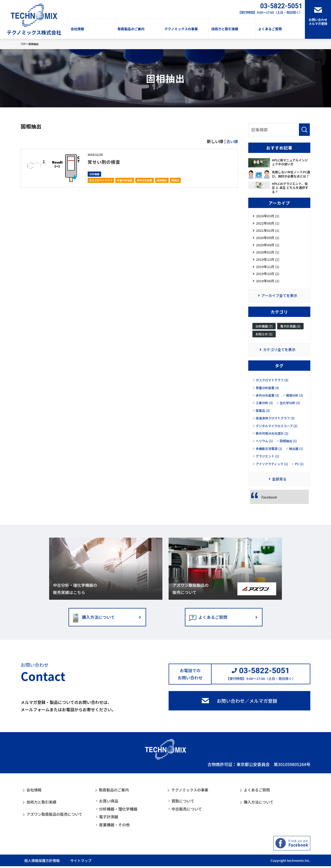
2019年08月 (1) (268, 285)
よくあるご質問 (270, 29)
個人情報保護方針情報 (41, 862)
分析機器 (94, 174)
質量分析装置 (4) (267, 392)
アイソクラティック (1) (272, 469)
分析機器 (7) (264, 330)
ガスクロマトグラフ (101, 180)
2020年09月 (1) (268, 239)
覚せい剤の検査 (107, 162)
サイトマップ (91, 862)
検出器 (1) (296, 453)
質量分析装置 (125, 180)
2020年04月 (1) (268, 247)
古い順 (232, 141)
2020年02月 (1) (268, 254)
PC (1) (299, 469)
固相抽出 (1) (288, 446)
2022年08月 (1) (268, 224)
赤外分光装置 (145, 180)
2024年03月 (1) (268, 216)
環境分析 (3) (295, 400)
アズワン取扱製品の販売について (191, 593)
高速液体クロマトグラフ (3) (275, 423)
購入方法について (99, 622)
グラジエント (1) (267, 461)
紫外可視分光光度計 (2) (272, 438)
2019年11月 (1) (268, 269)
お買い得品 (109, 803)
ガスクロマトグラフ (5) (272, 385)
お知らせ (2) (264, 338)
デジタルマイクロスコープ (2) (277, 431)
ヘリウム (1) (264, 446)
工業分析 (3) (264, 408)
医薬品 (175, 180)
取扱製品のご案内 (131, 29)
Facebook (269, 502)
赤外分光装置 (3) (267, 400)
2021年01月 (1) (268, 231)
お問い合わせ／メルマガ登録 (247, 706)
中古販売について (188, 811)
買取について (184, 803)
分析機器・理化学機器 (120, 811)
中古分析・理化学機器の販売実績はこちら (76, 593)
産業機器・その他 (116, 827)
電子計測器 (109, 819)
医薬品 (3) (263, 415)
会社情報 (77, 29)
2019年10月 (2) (268, 277)
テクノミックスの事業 (181, 29)
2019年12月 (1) (268, 262)
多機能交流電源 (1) (269, 453)
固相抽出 (162, 180)
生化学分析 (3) (290, 408)
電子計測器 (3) (290, 330)
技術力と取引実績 (225, 29)
